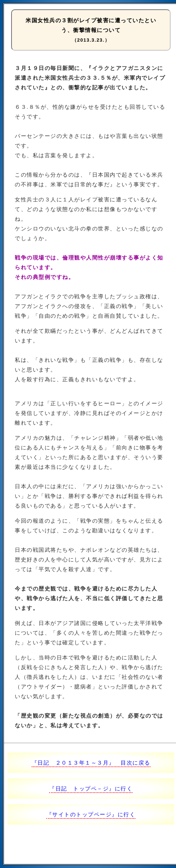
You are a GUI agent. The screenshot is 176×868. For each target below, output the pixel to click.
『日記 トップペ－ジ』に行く (91, 788)
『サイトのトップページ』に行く (91, 814)
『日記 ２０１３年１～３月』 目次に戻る (91, 763)
